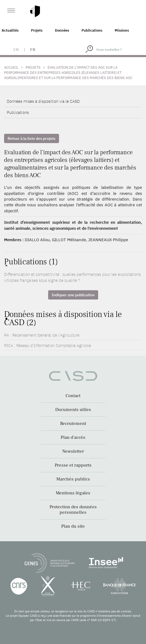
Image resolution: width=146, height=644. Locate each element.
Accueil (11, 67)
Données (62, 30)
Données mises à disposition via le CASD (43, 101)
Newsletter (73, 451)
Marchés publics (73, 479)
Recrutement (73, 424)
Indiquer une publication (73, 295)
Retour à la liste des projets (32, 138)
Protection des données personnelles (73, 510)
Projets (37, 30)
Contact (73, 396)
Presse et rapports (73, 465)
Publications (92, 30)
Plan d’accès (73, 437)
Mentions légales (73, 493)
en (16, 49)
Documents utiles (73, 410)
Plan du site (73, 526)
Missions (122, 30)
